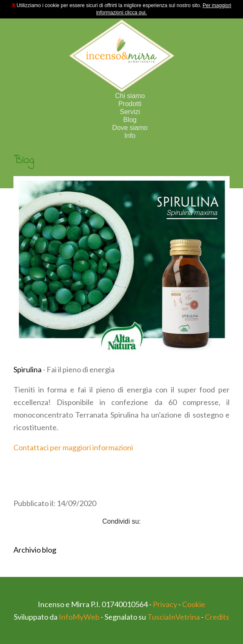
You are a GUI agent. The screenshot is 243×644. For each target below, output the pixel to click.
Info (130, 136)
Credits (217, 617)
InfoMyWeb (79, 617)
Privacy (165, 604)
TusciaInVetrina (174, 617)
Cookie (194, 604)
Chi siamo (130, 96)
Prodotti (130, 104)
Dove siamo (130, 128)
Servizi (130, 112)
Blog (130, 120)
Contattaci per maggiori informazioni (73, 447)
